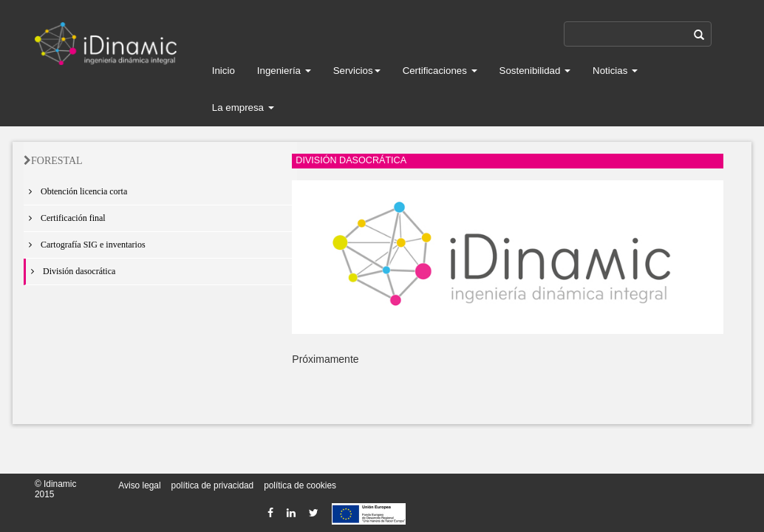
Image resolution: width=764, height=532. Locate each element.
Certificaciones (440, 71)
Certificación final (65, 218)
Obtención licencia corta (75, 191)
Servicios (357, 71)
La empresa (243, 108)
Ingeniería (284, 71)
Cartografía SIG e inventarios (85, 245)
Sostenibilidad (535, 71)
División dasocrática (71, 271)
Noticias (615, 71)
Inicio (224, 71)
